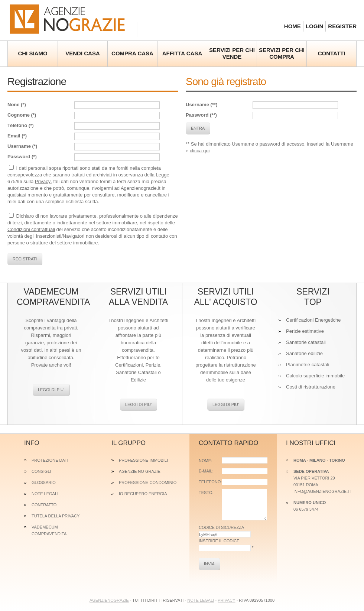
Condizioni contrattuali (31, 229)
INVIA (209, 564)
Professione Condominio (148, 482)
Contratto (44, 505)
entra (198, 128)
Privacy (43, 181)
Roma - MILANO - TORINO (319, 460)
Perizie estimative (305, 331)
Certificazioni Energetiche (313, 320)
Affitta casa (182, 53)
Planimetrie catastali (308, 365)
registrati (25, 259)
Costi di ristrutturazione (311, 387)
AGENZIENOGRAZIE (109, 600)
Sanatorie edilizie (304, 353)
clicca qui (200, 151)
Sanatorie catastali (306, 342)
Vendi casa (83, 53)
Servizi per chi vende (232, 53)
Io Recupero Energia (143, 494)
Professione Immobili (143, 460)
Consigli (41, 471)
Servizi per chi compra (282, 53)
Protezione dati (50, 460)
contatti (332, 53)
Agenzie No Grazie (73, 19)
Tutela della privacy (56, 516)
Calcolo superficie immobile (315, 376)
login (315, 26)
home (292, 26)
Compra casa (132, 53)
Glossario (44, 482)
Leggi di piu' (51, 390)
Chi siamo (32, 53)
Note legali (45, 494)
